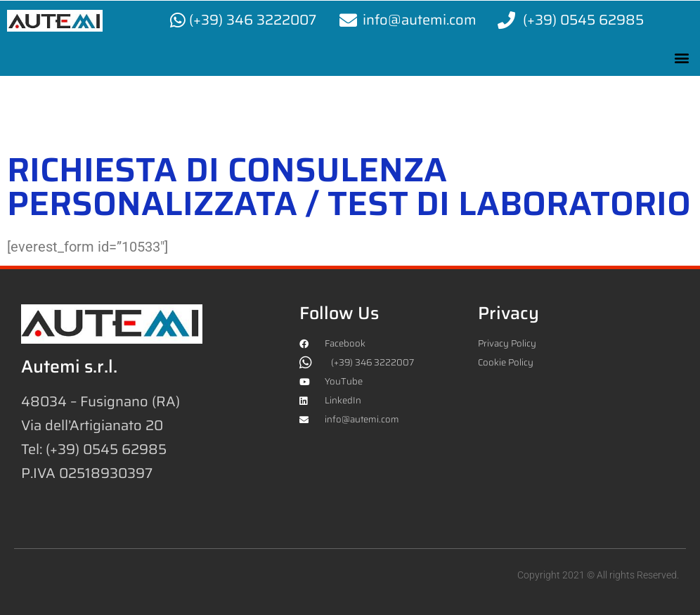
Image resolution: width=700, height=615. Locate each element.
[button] (681, 57)
